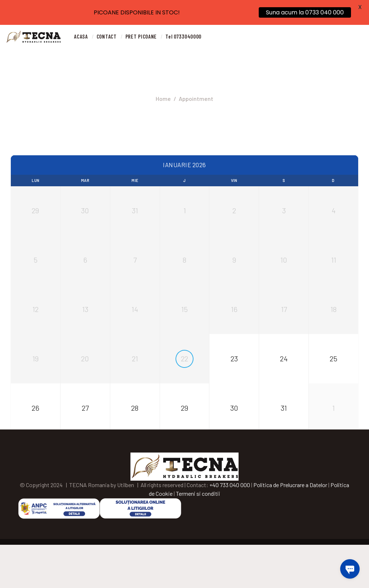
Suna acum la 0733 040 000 (305, 12)
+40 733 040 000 (230, 528)
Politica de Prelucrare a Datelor (290, 528)
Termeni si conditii (198, 536)
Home (163, 99)
